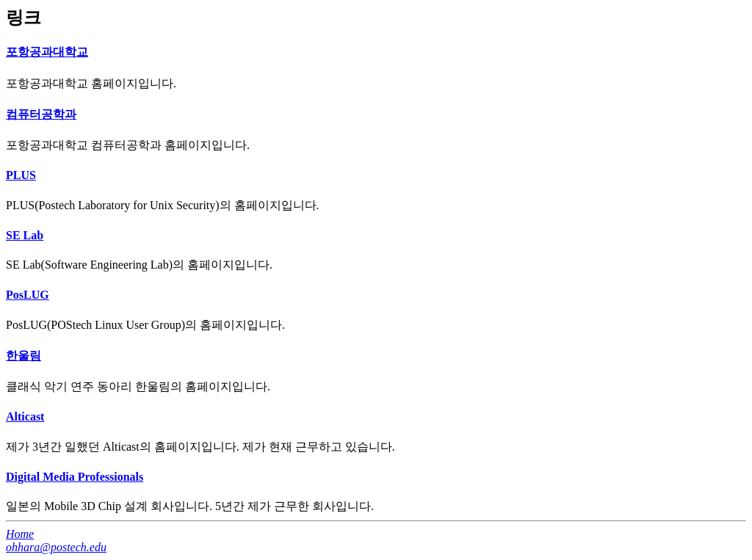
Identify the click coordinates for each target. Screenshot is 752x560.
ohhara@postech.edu (56, 547)
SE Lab (25, 235)
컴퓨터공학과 (41, 114)
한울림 (23, 356)
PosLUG (28, 295)
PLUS (21, 175)
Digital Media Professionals (75, 477)
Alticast (25, 417)
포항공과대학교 (47, 52)
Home (20, 534)
